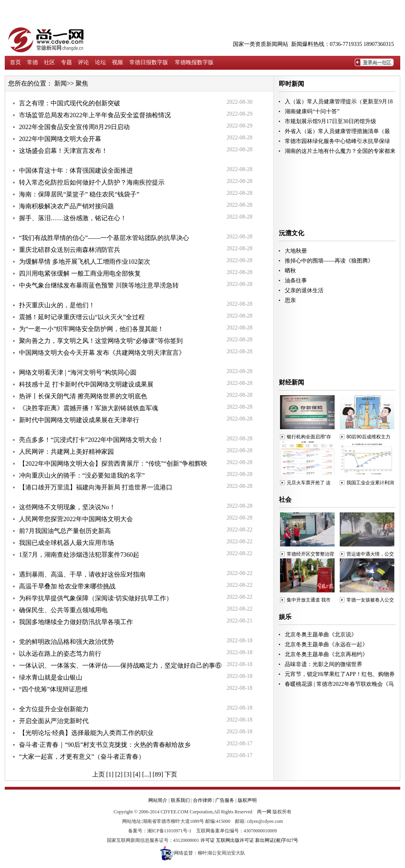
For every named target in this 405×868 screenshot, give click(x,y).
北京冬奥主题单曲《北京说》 (321, 635)
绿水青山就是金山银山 (51, 677)
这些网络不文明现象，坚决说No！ (67, 507)
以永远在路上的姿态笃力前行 (60, 654)
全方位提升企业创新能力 (54, 709)
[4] (137, 774)
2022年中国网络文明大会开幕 (60, 139)
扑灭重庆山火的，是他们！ (57, 305)
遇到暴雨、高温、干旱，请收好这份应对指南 (82, 574)
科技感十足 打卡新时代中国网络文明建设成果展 (86, 384)
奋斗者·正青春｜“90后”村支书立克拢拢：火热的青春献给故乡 (105, 745)
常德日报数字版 (149, 62)
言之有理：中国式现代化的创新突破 (70, 103)
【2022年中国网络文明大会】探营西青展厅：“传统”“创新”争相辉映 (113, 464)
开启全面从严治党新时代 (54, 721)
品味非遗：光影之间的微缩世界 (324, 664)
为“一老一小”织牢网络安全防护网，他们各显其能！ (91, 329)
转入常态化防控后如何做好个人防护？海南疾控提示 (92, 182)
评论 (83, 62)
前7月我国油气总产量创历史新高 (65, 531)
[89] (158, 774)
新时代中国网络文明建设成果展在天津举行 (79, 420)
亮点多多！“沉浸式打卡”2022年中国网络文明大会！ (91, 440)
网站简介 (158, 800)
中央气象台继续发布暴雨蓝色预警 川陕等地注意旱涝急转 (99, 285)
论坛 (100, 62)
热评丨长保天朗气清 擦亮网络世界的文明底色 (83, 396)
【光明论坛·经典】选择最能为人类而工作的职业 (86, 733)
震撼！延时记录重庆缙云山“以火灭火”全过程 (82, 317)
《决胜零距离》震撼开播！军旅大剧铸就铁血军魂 (89, 408)
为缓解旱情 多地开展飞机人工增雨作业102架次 (85, 262)
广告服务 (225, 800)
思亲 (290, 300)
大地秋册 (296, 251)
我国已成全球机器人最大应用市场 (66, 543)
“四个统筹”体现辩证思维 (53, 689)
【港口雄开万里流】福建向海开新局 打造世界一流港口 (96, 487)
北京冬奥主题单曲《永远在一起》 (326, 644)
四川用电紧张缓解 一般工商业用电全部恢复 (80, 273)
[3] (128, 774)
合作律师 (202, 800)
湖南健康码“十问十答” (312, 111)
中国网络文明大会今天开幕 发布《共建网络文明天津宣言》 (102, 353)
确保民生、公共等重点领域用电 (63, 610)
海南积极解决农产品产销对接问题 (66, 206)
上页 (98, 774)
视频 (117, 62)
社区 (49, 62)
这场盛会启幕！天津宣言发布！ (63, 151)
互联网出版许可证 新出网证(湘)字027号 (257, 840)
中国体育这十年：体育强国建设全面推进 (76, 170)
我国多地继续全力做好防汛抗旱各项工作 (76, 622)
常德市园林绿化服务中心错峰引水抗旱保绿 (337, 141)
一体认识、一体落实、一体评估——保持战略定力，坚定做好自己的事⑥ (120, 665)
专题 (66, 62)
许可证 (208, 840)
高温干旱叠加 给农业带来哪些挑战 (67, 586)
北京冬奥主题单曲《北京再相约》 (326, 654)
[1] (110, 774)
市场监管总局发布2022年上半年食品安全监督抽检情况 (95, 115)
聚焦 (82, 83)
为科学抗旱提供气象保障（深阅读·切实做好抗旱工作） (96, 598)
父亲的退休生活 (304, 290)
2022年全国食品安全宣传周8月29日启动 (74, 127)
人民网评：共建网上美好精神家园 (66, 452)
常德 (32, 62)
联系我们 (180, 800)
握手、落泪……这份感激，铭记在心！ (73, 218)
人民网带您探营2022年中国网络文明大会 (76, 519)
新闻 (61, 83)
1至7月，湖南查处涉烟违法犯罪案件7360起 (79, 555)
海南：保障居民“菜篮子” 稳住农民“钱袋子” (79, 194)
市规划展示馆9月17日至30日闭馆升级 (330, 121)
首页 (15, 62)
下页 (171, 774)
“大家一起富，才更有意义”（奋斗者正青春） (82, 757)
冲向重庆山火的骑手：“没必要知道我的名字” (82, 475)
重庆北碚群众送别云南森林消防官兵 (70, 250)
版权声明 (247, 800)
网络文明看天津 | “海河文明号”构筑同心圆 (78, 372)
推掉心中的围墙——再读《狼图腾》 (329, 261)
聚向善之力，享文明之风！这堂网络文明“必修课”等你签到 (101, 341)
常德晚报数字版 (194, 62)
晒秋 (290, 271)
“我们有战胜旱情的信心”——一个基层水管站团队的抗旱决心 (104, 238)
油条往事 (296, 281)
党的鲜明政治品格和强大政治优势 (66, 642)
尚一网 (264, 812)
